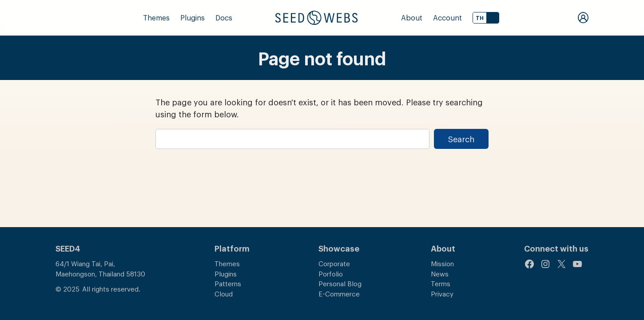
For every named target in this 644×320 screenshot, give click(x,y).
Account (447, 18)
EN (493, 18)
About (412, 18)
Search (461, 139)
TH (480, 18)
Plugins (193, 18)
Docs (224, 18)
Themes (156, 18)
